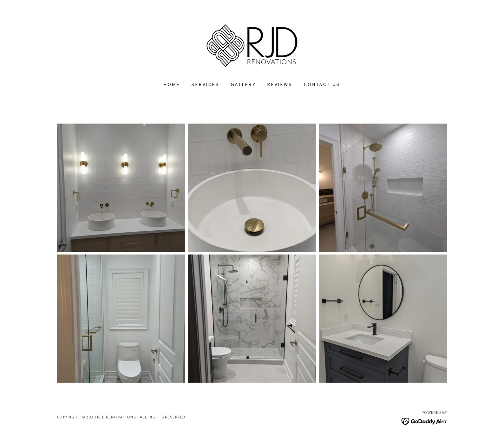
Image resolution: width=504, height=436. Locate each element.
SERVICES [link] (205, 84)
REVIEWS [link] (280, 84)
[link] (252, 45)
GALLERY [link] (243, 84)
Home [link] (172, 84)
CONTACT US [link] (322, 84)
